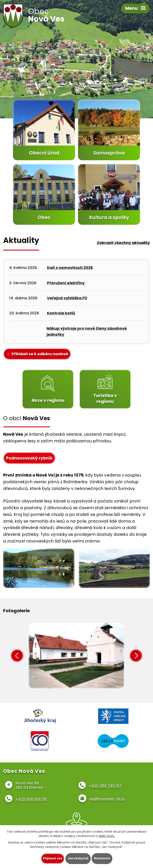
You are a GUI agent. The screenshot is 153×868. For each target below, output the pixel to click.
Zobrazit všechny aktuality (123, 243)
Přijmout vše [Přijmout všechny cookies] (52, 859)
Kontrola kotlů (61, 313)
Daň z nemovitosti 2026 (70, 268)
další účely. (107, 836)
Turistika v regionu (105, 389)
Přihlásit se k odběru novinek (37, 354)
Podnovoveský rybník (29, 458)
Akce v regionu (48, 389)
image (76, 657)
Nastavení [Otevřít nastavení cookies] (103, 859)
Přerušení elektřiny (66, 283)
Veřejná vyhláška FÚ (67, 298)
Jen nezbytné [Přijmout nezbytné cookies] (78, 859)
